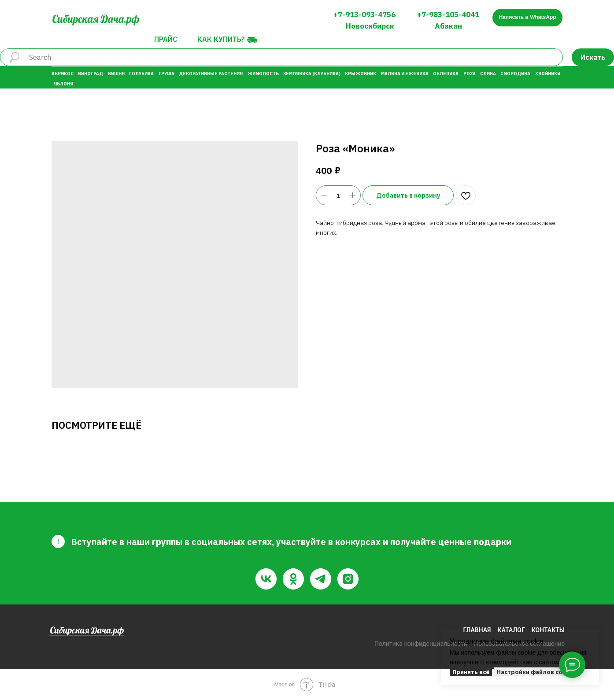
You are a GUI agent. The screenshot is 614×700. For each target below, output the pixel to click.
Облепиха (446, 74)
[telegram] (321, 579)
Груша (166, 74)
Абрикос (63, 74)
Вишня (116, 74)
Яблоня (63, 84)
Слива (488, 74)
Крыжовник (361, 74)
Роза (470, 74)
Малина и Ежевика (405, 74)
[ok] (293, 579)
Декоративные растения (211, 74)
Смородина (515, 74)
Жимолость (263, 74)
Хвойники (548, 74)
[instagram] (348, 579)
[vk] (266, 579)
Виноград (91, 74)
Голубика (141, 74)
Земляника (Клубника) (312, 74)
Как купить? (221, 39)
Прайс (166, 39)
